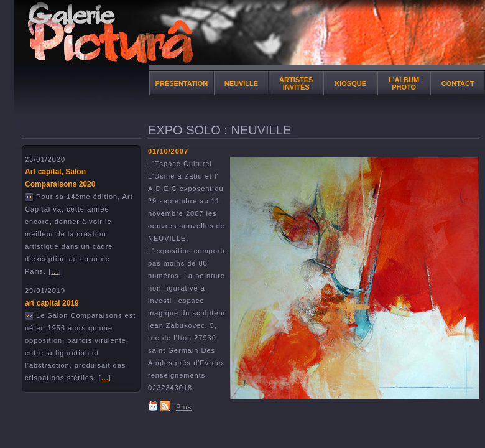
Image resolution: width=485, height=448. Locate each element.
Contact (458, 83)
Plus (184, 407)
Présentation (182, 83)
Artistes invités (296, 83)
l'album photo (404, 83)
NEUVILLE (241, 83)
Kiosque (350, 83)
